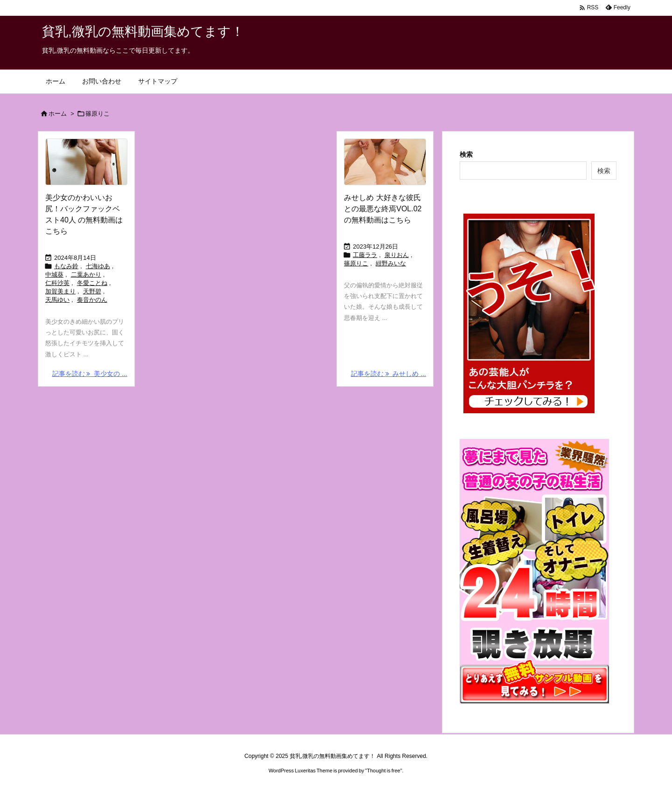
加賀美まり (60, 291)
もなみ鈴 (66, 266)
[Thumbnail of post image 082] (86, 162)
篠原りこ (356, 263)
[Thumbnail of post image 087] (385, 162)
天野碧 (92, 291)
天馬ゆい (57, 300)
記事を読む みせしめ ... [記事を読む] (388, 374)
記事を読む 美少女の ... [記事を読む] (90, 374)
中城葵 (54, 274)
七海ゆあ (98, 266)
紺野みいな (391, 263)
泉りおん (397, 255)
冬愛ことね (92, 283)
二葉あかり (86, 274)
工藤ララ (365, 255)
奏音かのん (92, 300)
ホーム (58, 114)
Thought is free (383, 771)
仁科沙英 (57, 283)
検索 (466, 154)
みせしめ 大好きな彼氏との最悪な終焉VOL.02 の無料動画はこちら (383, 209)
